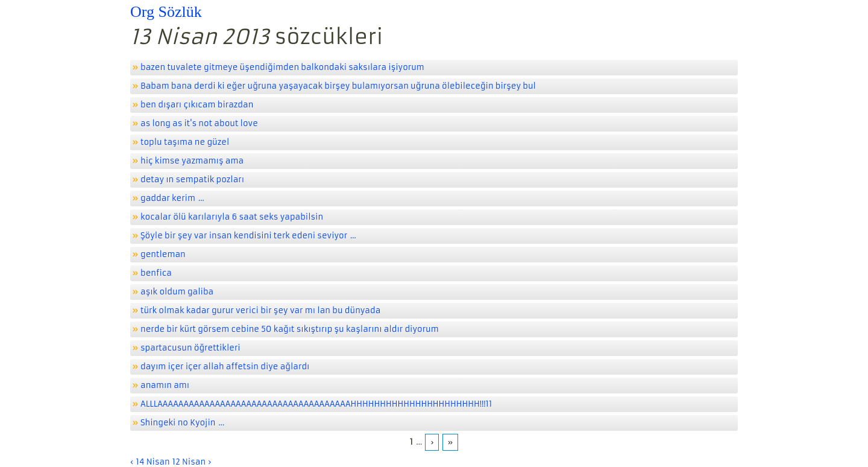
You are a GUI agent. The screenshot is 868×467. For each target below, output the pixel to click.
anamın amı (165, 385)
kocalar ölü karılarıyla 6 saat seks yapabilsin (232, 217)
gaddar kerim (168, 198)
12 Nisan (189, 462)
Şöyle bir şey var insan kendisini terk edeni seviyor (244, 236)
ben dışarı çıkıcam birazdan (197, 105)
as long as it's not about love (199, 123)
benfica (156, 273)
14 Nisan (153, 462)
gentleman (163, 254)
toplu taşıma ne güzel (185, 142)
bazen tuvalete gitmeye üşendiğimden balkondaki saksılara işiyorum (282, 67)
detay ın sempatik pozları (192, 179)
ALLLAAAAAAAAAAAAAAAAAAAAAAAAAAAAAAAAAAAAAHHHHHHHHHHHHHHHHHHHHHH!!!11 (316, 404)
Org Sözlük (166, 12)
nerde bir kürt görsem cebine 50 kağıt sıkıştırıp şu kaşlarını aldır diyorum (290, 329)
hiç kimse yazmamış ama (192, 161)
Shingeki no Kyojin (178, 423)
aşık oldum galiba (177, 292)
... (201, 198)
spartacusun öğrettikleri (190, 348)
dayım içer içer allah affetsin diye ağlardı (225, 367)
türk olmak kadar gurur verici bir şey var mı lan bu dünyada (260, 310)
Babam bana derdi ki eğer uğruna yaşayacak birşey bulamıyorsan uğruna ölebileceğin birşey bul (338, 86)
